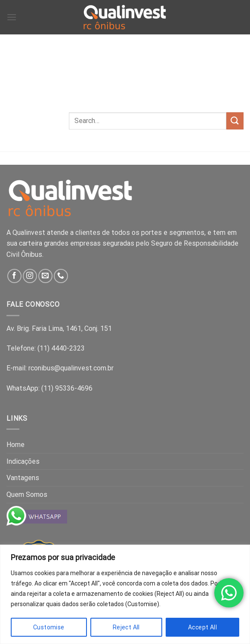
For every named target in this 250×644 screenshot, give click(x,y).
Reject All (126, 627)
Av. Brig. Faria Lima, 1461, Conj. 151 (59, 328)
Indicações (23, 461)
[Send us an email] (45, 276)
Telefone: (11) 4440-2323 (46, 348)
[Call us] (61, 276)
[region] (125, 594)
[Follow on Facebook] (14, 276)
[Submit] (235, 121)
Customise (49, 627)
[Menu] (12, 17)
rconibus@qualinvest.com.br (71, 368)
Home (15, 445)
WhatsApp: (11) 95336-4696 (49, 388)
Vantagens (23, 478)
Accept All (202, 627)
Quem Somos (27, 495)
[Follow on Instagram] (30, 276)
